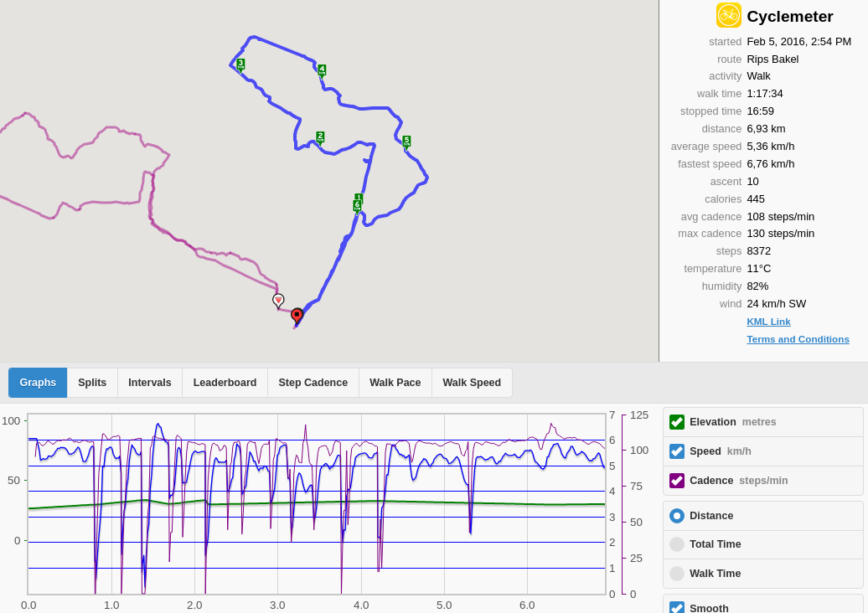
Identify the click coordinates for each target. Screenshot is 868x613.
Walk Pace (395, 383)
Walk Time (715, 574)
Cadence (739, 481)
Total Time (715, 544)
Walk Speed (473, 383)
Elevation (733, 422)
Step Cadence (313, 383)
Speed (721, 451)
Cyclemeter (790, 16)
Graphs (39, 383)
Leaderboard (225, 383)
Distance (711, 516)
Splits (92, 383)
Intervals (150, 383)
